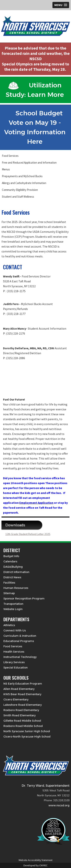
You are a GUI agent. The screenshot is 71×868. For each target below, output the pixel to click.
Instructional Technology (20, 657)
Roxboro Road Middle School (23, 726)
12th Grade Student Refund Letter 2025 (28, 534)
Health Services (14, 652)
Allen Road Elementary (19, 689)
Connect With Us (15, 630)
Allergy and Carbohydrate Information (24, 183)
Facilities (9, 583)
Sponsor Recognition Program (24, 599)
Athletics (9, 625)
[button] (61, 5)
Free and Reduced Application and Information (29, 163)
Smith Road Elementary (20, 715)
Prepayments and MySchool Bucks (22, 176)
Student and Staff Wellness (18, 197)
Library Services (14, 662)
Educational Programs (19, 641)
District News (12, 577)
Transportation (13, 604)
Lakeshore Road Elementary (23, 705)
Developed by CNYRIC (35, 865)
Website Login (13, 609)
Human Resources (16, 588)
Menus (6, 169)
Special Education (16, 668)
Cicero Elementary (16, 700)
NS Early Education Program (23, 684)
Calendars (10, 561)
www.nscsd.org (59, 805)
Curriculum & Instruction (20, 636)
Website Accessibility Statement (35, 860)
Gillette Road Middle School (22, 721)
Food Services (10, 156)
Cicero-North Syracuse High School (27, 737)
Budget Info (11, 556)
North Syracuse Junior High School (27, 731)
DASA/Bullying (13, 567)
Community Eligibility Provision (20, 190)
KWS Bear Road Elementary (22, 694)
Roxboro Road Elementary (21, 710)
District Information (16, 572)
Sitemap (9, 593)
